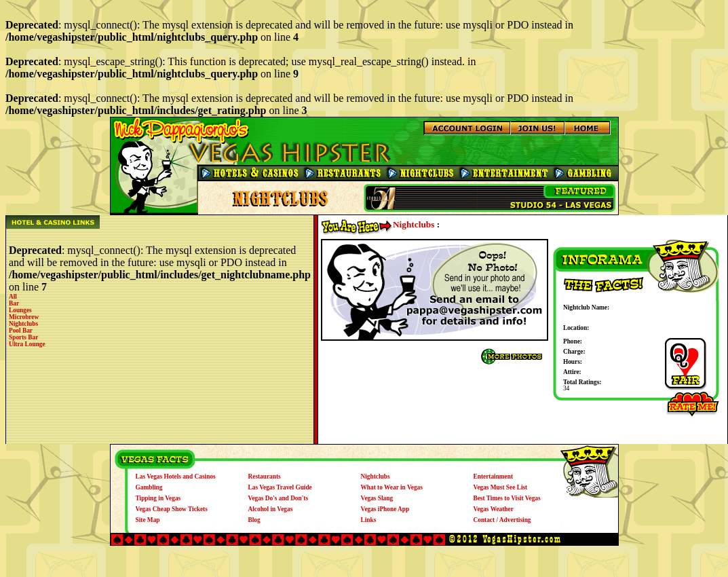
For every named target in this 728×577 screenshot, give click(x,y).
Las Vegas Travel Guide (280, 487)
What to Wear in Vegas (392, 487)
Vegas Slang (377, 498)
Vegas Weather (494, 509)
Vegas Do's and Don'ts (279, 498)
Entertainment (494, 477)
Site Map (148, 520)
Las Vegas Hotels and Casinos (176, 477)
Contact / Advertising (502, 520)
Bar (14, 303)
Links (369, 520)
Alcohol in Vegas (271, 509)
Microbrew (24, 317)
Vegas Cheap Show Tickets (172, 509)
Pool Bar (21, 331)
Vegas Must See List (501, 487)
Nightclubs (23, 324)
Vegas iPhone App (385, 509)
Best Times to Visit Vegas (507, 498)
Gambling (149, 487)
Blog (254, 520)
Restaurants (265, 477)
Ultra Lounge (27, 344)
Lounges (20, 310)
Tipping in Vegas (158, 498)
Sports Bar (23, 337)
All (13, 297)
